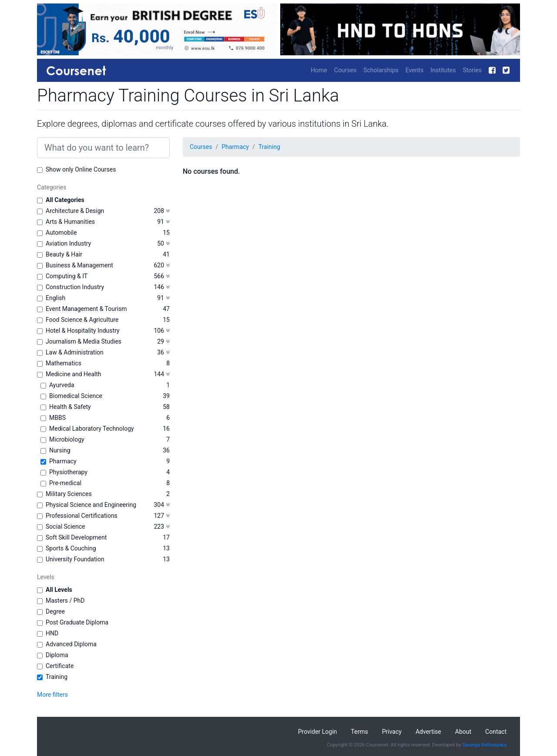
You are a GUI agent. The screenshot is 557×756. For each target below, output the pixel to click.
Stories (472, 70)
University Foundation (75, 559)
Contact (496, 732)
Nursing (60, 450)
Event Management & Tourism (86, 309)
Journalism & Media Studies (84, 341)
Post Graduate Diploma (77, 622)
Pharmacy (63, 461)
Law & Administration (75, 352)
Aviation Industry (68, 243)
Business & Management (79, 265)
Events (414, 70)
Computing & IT (67, 276)
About (463, 732)
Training (57, 677)
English (55, 298)
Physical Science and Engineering (91, 505)
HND (52, 633)
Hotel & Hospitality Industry (83, 331)
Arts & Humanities (70, 222)
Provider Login (318, 732)
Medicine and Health (74, 374)
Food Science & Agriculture (82, 320)
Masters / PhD (65, 601)
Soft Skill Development (76, 537)
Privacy (392, 732)
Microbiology (67, 439)
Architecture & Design (75, 211)
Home (319, 70)
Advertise (428, 732)
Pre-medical (65, 483)
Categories (52, 187)
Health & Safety (70, 407)
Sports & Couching (71, 548)
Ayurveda (62, 385)
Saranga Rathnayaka (484, 745)
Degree (55, 611)
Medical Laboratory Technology (92, 429)
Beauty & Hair (64, 254)
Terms (359, 732)
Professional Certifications (82, 516)
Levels (46, 577)
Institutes (443, 70)
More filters (52, 695)
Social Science (65, 526)
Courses (345, 70)
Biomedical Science (76, 396)
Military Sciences (69, 494)
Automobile (61, 233)
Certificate (60, 666)
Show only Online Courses (81, 169)
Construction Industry (75, 287)
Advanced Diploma (71, 644)
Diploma (57, 655)
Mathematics (64, 363)
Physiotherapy (68, 472)
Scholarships (381, 70)
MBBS (57, 418)
